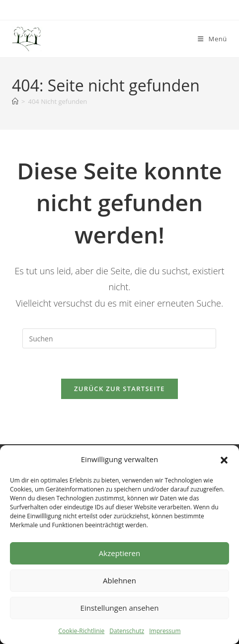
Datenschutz (127, 631)
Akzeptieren (119, 553)
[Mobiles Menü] (212, 39)
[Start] (15, 101)
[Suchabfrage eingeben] (119, 338)
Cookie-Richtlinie (81, 631)
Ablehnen (119, 580)
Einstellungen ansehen (120, 608)
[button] (224, 459)
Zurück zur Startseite (119, 389)
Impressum (165, 631)
